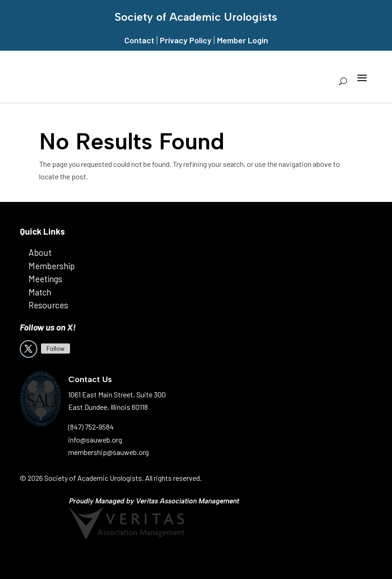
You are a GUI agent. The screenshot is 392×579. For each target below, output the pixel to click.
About (40, 252)
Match (40, 292)
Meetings (45, 279)
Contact (139, 40)
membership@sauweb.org (108, 452)
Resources (48, 305)
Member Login (243, 40)
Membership (52, 266)
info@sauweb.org (95, 440)
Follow (56, 348)
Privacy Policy (186, 40)
